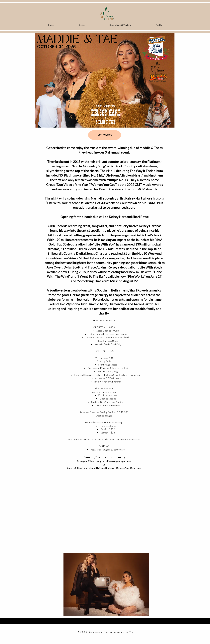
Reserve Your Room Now (129, 468)
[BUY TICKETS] (105, 135)
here (128, 461)
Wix (131, 632)
